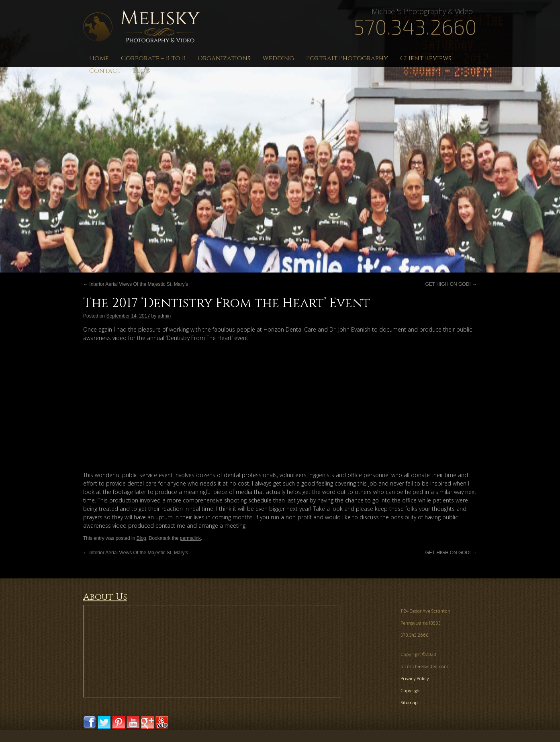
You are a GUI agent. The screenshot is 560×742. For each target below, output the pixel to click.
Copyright (411, 690)
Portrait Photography (347, 58)
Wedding (278, 58)
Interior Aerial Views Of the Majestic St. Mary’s (136, 284)
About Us (105, 597)
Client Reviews (426, 58)
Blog (142, 71)
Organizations (224, 58)
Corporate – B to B (153, 58)
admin (165, 316)
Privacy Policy (415, 678)
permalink (190, 538)
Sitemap (409, 702)
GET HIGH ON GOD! (451, 284)
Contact (105, 71)
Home (99, 58)
